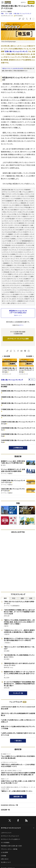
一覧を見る (18, 741)
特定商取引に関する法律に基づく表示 (11, 846)
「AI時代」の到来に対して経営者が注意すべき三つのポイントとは (18, 734)
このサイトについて (6, 833)
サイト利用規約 (5, 843)
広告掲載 (4, 856)
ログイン (23, 2)
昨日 (14, 598)
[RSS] (26, 821)
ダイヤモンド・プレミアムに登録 (18, 339)
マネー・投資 (8, 14)
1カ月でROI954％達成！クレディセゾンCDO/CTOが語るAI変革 (18, 708)
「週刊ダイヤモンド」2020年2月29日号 (13, 69)
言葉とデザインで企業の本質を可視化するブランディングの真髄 (18, 728)
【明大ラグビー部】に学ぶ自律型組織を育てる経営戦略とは (18, 714)
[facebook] (18, 821)
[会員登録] (31, 2)
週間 (22, 598)
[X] (10, 821)
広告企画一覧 (5, 810)
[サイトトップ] (8, 2)
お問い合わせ (5, 859)
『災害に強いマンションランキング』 (16, 51)
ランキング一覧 (18, 693)
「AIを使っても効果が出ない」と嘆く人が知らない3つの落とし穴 (18, 721)
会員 (31, 598)
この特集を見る (18, 448)
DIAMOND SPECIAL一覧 (9, 805)
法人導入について (6, 862)
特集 (2, 14)
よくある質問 (4, 852)
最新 (5, 598)
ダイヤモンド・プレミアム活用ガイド (11, 839)
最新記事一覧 (18, 797)
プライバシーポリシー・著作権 (9, 849)
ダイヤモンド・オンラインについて (11, 828)
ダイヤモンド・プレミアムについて (10, 836)
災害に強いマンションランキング (22, 14)
